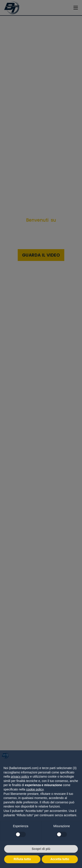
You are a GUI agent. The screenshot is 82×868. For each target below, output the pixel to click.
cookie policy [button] (35, 789)
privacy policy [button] (20, 777)
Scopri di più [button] (41, 849)
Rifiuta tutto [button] (22, 859)
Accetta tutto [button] (60, 859)
